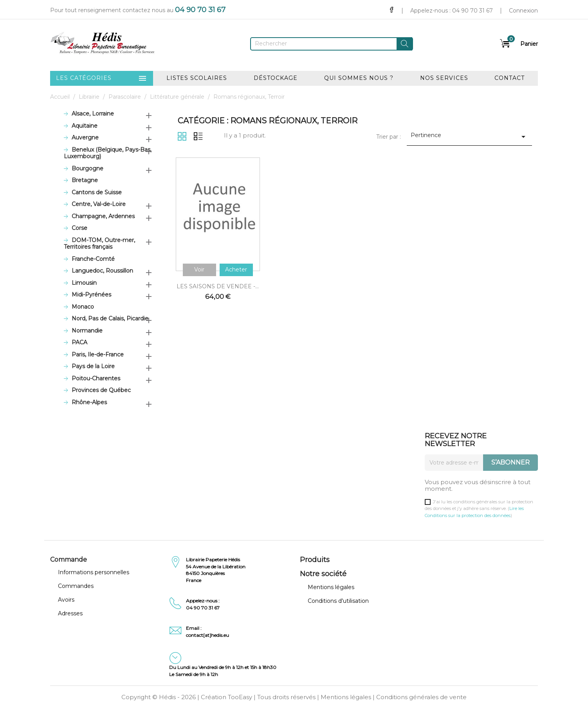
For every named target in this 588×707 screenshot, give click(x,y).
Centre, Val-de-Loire (99, 204)
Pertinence (470, 137)
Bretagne (85, 180)
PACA (79, 343)
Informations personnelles (94, 572)
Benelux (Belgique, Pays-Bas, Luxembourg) (108, 153)
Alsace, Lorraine (93, 114)
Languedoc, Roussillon (102, 271)
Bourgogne (87, 169)
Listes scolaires (197, 78)
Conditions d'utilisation (338, 601)
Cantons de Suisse (97, 193)
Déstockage (276, 78)
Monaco (83, 307)
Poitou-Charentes (96, 379)
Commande (69, 560)
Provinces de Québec (101, 390)
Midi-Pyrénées (91, 295)
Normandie (87, 331)
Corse (79, 228)
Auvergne (85, 138)
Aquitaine (85, 126)
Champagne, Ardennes (103, 216)
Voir (199, 269)
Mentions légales (331, 587)
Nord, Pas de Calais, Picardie (110, 319)
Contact (510, 78)
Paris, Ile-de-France (98, 355)
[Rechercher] (332, 44)
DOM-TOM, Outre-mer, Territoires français (99, 244)
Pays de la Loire (93, 366)
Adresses (70, 613)
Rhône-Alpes (89, 402)
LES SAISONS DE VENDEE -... (218, 286)
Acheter (236, 269)
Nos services (444, 78)
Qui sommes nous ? (359, 78)
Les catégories (102, 78)
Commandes (76, 586)
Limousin (84, 283)
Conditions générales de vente (421, 697)
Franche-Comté (93, 259)
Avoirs (66, 600)
